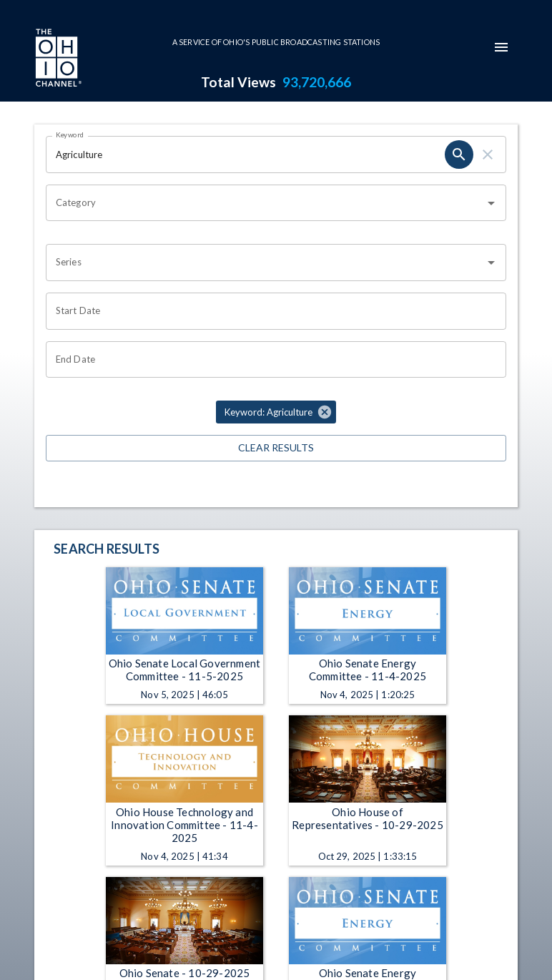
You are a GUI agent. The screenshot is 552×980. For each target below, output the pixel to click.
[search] (459, 155)
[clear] (488, 155)
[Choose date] (271, 311)
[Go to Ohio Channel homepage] (57, 59)
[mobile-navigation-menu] (501, 47)
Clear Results (276, 448)
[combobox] (265, 203)
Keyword (70, 134)
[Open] (491, 203)
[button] (276, 412)
